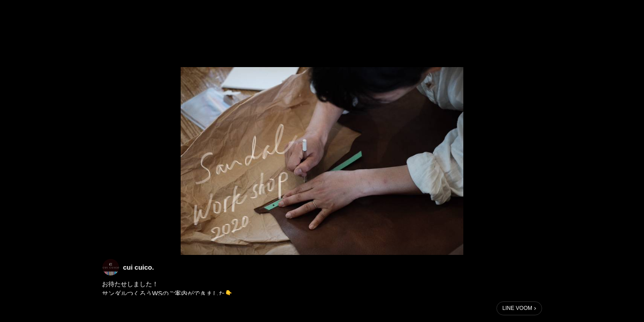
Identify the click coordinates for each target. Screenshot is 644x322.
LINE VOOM (517, 308)
